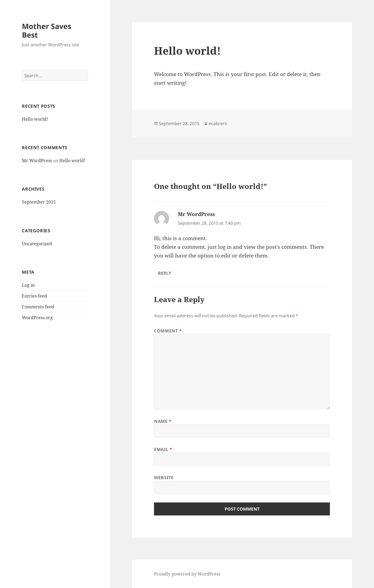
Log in (28, 285)
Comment (168, 331)
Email (163, 449)
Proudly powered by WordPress (187, 574)
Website (164, 478)
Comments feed (38, 307)
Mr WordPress (37, 161)
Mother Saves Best (47, 30)
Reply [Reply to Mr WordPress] (165, 273)
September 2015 (39, 202)
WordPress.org (37, 318)
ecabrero (218, 123)
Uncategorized (37, 244)
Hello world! (35, 119)
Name (163, 421)
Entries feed (35, 296)
